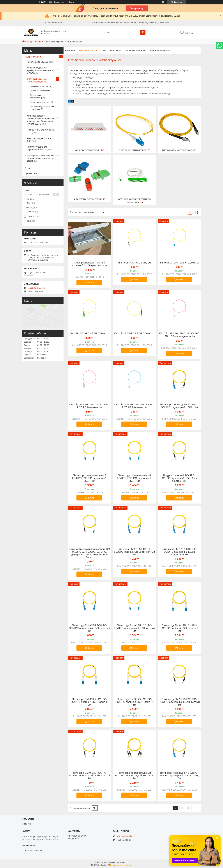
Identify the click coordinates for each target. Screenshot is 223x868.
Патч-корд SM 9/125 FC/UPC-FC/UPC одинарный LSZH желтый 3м (179, 702)
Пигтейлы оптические (133, 150)
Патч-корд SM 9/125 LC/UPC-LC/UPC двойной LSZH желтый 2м (89, 702)
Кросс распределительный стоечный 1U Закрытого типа (89, 264)
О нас (104, 51)
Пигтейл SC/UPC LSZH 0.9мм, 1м (134, 334)
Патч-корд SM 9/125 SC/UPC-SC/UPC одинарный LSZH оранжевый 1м (179, 552)
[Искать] (143, 32)
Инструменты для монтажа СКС (40, 131)
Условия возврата (160, 51)
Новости (27, 824)
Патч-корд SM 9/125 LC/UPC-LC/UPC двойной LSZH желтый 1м (134, 702)
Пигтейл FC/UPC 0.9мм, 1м (134, 263)
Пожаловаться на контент (121, 865)
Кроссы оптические (87, 150)
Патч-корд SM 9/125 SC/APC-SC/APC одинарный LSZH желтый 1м (89, 628)
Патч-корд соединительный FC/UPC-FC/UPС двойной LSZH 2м (134, 776)
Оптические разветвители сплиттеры (42, 108)
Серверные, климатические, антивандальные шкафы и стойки (41, 158)
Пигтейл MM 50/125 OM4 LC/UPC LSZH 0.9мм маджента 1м (179, 335)
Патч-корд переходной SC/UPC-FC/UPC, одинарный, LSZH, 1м (179, 406)
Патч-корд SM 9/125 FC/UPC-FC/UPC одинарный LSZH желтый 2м (89, 776)
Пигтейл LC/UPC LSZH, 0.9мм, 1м (179, 263)
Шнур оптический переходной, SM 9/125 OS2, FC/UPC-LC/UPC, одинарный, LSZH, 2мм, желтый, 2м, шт (89, 553)
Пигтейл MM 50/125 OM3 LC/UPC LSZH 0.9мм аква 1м (134, 406)
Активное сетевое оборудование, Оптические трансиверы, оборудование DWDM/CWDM (40, 120)
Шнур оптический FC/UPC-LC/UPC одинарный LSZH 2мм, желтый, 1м (179, 478)
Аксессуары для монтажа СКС (40, 140)
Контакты (116, 51)
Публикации (31, 174)
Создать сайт (60, 2)
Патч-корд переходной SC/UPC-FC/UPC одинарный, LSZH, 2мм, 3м (179, 776)
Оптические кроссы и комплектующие (37, 80)
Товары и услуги (35, 42)
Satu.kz (124, 862)
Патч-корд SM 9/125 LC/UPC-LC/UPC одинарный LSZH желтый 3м (134, 628)
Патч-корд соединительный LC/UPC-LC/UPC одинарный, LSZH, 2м (134, 478)
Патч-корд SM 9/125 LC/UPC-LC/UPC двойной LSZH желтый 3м (179, 628)
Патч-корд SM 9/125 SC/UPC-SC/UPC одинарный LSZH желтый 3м (134, 552)
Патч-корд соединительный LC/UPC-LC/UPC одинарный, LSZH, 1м (89, 478)
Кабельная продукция (38, 62)
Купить (91, 282)
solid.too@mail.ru (37, 288)
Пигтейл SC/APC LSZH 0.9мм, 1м (89, 334)
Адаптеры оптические (88, 199)
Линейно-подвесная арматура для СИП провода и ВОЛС (41, 70)
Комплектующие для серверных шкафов (37, 148)
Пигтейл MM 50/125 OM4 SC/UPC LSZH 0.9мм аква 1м (89, 406)
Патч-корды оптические (177, 150)
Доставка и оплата (135, 51)
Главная (70, 51)
